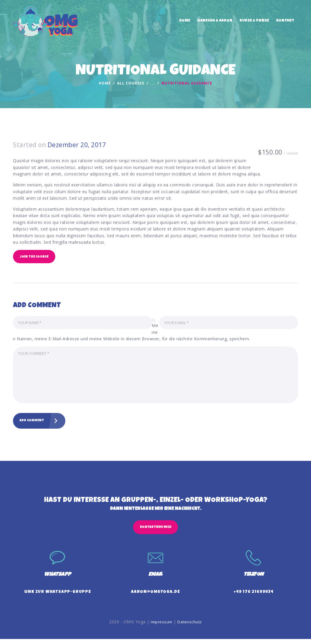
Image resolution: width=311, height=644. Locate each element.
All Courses (131, 83)
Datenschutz (190, 626)
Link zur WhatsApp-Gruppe (58, 597)
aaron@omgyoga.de (155, 597)
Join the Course (36, 257)
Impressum (161, 626)
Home (105, 83)
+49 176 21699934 (254, 597)
